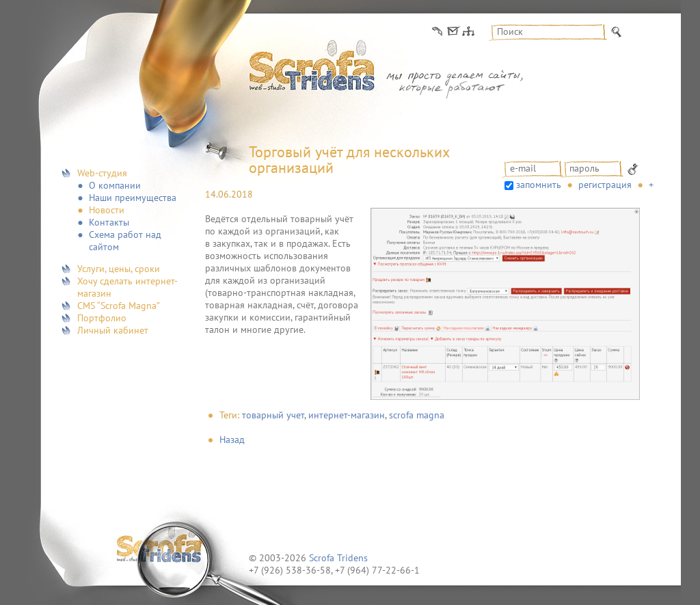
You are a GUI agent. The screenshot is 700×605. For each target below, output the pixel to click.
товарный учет (273, 415)
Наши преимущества (133, 198)
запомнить (539, 185)
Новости (107, 210)
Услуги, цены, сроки (119, 269)
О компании (115, 185)
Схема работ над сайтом (125, 241)
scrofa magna (417, 415)
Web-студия (102, 173)
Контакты (109, 222)
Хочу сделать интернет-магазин (127, 287)
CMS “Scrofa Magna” (119, 306)
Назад (232, 440)
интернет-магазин (347, 415)
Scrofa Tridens (338, 558)
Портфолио (102, 318)
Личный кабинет (113, 330)
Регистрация (605, 185)
